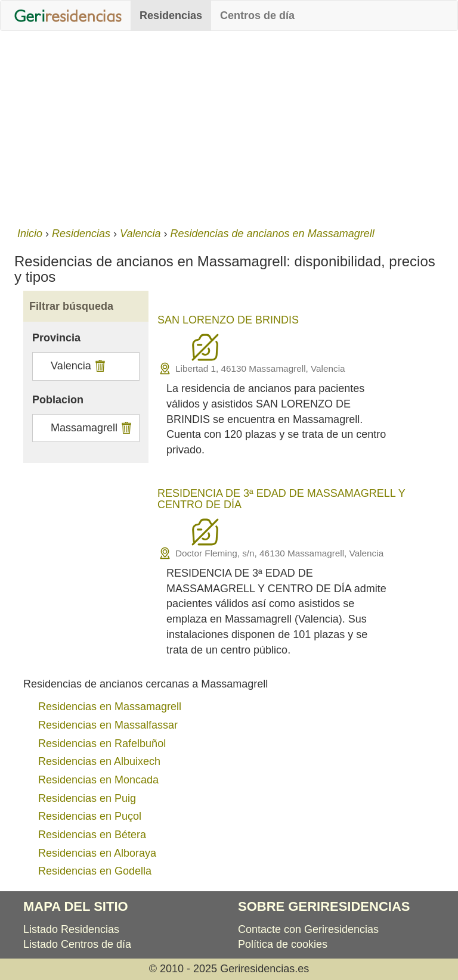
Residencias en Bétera (92, 835)
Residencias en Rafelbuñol (102, 743)
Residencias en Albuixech (99, 761)
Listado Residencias (71, 929)
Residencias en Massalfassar (108, 725)
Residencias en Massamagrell (110, 707)
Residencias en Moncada (98, 780)
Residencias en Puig (87, 798)
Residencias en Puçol (90, 816)
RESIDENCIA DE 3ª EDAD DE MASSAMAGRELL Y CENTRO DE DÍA (281, 499)
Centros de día (257, 15)
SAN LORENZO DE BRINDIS (228, 320)
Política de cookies (283, 944)
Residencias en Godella (95, 871)
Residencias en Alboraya (97, 853)
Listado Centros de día (77, 944)
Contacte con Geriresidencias (308, 929)
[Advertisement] (229, 126)
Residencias (171, 15)
